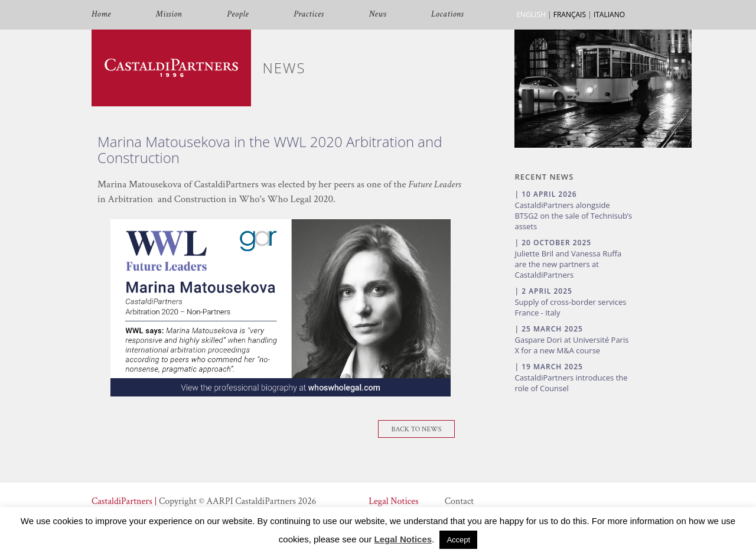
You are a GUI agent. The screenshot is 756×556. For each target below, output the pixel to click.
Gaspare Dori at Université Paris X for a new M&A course (571, 345)
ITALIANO (609, 14)
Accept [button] (458, 540)
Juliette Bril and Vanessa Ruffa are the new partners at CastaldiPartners (568, 264)
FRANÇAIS (570, 14)
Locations (447, 14)
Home (101, 14)
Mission (169, 14)
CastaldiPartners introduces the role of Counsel (571, 383)
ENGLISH (531, 14)
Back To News (417, 429)
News (377, 14)
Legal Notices (393, 501)
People (238, 14)
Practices (309, 14)
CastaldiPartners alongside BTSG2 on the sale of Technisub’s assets (573, 216)
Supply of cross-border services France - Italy (570, 307)
